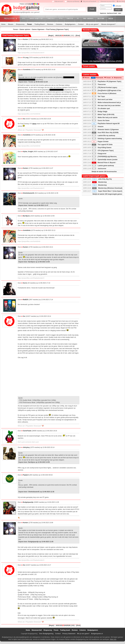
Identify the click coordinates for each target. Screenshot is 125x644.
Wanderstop (102, 182)
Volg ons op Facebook (89, 1)
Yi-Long (26, 58)
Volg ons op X (59, 1)
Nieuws (11, 24)
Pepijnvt (26, 475)
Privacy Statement (69, 634)
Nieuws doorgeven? (108, 24)
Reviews (50, 24)
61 (58, 36)
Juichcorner (99, 169)
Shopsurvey (20, 24)
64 (65, 36)
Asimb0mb (27, 70)
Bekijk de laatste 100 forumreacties (104, 172)
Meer (111, 19)
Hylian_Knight (28, 152)
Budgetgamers (70, 24)
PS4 (61, 19)
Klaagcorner (99, 154)
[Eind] (78, 36)
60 (56, 36)
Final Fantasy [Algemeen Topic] (57, 29)
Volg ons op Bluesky (73, 1)
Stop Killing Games (102, 148)
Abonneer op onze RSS (108, 1)
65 (67, 36)
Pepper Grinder (100, 142)
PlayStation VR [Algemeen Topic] (106, 81)
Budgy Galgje (100, 112)
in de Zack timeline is (56, 90)
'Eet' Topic (98, 96)
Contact (81, 24)
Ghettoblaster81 (29, 193)
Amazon (98, 127)
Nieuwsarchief (37, 630)
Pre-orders (89, 19)
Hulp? (120, 13)
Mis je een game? (92, 24)
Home (3, 24)
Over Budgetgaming (46, 634)
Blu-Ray (101, 19)
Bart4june (26, 216)
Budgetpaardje (28, 502)
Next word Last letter (102, 99)
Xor (24, 119)
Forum (29, 24)
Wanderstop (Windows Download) (110, 188)
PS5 (24, 19)
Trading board (65, 630)
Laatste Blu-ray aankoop (103, 136)
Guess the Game (101, 121)
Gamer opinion (25, 29)
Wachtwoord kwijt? (112, 13)
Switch (70, 19)
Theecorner (99, 84)
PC (78, 19)
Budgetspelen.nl (97, 634)
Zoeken (120, 70)
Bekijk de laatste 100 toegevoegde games (107, 194)
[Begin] (51, 36)
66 (69, 36)
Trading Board (39, 24)
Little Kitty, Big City (105, 179)
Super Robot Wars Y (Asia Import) (110, 191)
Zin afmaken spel (101, 109)
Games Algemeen (38, 29)
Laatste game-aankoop (103, 166)
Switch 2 (51, 19)
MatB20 (26, 300)
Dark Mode (122, 1)
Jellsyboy (26, 447)
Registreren (103, 13)
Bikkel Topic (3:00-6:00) (103, 115)
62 (61, 36)
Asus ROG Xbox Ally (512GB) (105, 133)
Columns (59, 24)
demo (34, 124)
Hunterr (26, 39)
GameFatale (27, 431)
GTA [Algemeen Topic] (103, 151)
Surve (25, 283)
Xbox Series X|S (37, 19)
